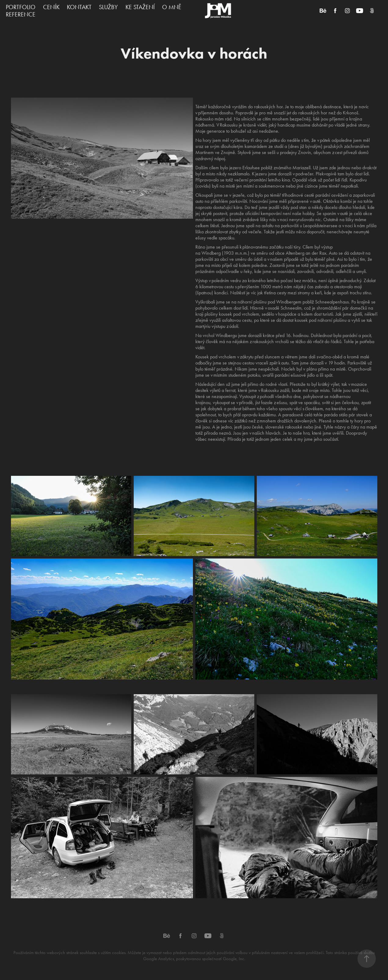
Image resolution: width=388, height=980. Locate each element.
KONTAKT (79, 7)
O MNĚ (172, 7)
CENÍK (51, 7)
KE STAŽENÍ (140, 7)
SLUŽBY (108, 7)
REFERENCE (21, 14)
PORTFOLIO (21, 7)
